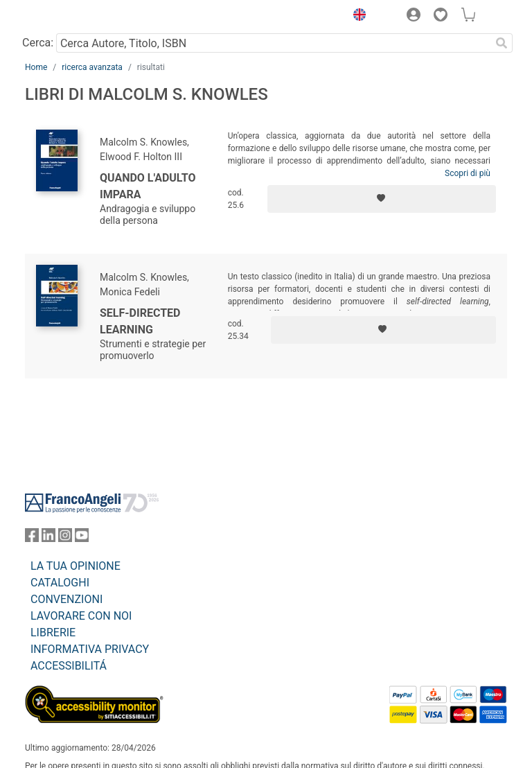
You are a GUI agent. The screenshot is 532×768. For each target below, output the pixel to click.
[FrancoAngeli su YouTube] (82, 538)
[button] (356, 17)
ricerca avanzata (92, 67)
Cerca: (38, 43)
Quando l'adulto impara (148, 186)
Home (36, 67)
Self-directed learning (140, 321)
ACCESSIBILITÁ (69, 666)
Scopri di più (468, 173)
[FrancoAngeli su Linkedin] (48, 538)
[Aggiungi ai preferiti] (382, 199)
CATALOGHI (60, 583)
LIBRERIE (53, 632)
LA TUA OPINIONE (76, 566)
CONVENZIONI (66, 599)
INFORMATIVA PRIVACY (90, 649)
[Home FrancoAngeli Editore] (72, 17)
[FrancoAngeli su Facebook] (32, 538)
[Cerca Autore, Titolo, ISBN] (273, 43)
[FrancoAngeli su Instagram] (65, 538)
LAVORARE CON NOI (81, 616)
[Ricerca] (502, 43)
